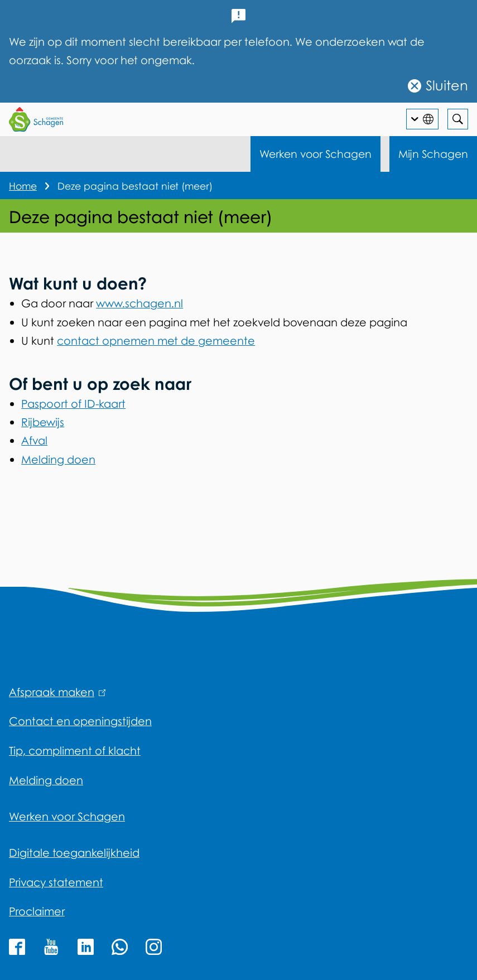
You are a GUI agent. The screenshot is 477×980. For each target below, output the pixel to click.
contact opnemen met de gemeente (156, 341)
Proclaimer (37, 911)
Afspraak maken (57, 692)
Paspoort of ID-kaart (73, 404)
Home (23, 186)
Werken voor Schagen (315, 154)
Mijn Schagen (433, 154)
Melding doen (58, 459)
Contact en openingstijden (80, 721)
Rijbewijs (43, 422)
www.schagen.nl (139, 303)
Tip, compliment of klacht (75, 750)
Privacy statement (56, 882)
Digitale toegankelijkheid (74, 853)
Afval (34, 440)
